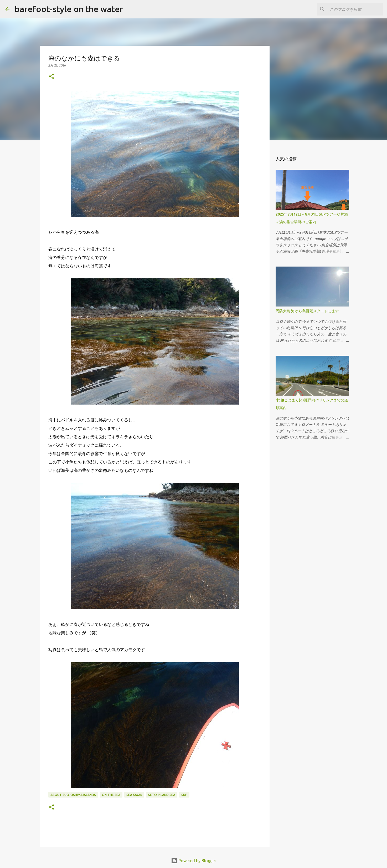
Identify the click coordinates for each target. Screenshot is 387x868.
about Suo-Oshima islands (73, 795)
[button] (51, 77)
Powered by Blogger (194, 861)
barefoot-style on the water (69, 9)
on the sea (111, 795)
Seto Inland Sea (162, 795)
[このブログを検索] (355, 9)
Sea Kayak (134, 795)
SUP (184, 795)
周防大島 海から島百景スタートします (307, 311)
